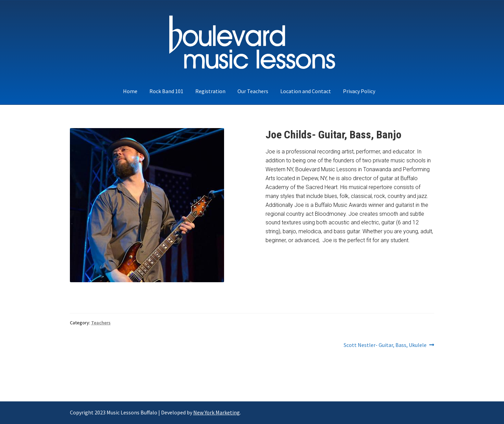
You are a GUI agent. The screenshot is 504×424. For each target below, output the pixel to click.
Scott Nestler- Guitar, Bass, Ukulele (385, 345)
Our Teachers (253, 91)
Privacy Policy (359, 91)
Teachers (101, 323)
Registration (210, 91)
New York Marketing (217, 412)
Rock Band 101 (166, 91)
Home (130, 91)
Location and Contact (306, 91)
